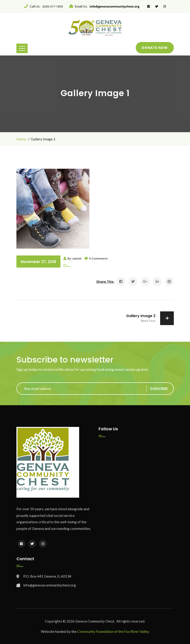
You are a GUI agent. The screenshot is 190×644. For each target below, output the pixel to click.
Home (21, 139)
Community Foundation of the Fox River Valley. (113, 631)
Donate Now (155, 48)
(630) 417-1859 (53, 6)
